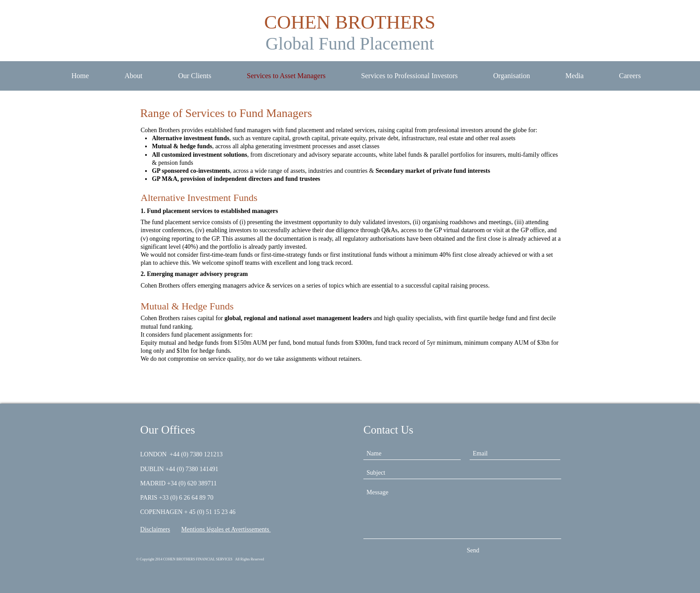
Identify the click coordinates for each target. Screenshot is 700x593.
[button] (575, 76)
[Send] (473, 550)
